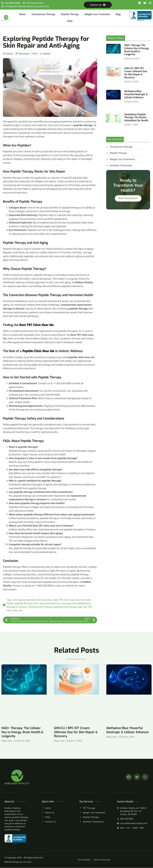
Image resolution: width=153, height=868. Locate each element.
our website (68, 586)
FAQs (70, 21)
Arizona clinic (45, 600)
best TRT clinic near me (66, 600)
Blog (118, 14)
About (22, 14)
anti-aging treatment (25, 600)
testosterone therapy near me (70, 607)
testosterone (53, 603)
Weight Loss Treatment (97, 14)
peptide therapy (24, 603)
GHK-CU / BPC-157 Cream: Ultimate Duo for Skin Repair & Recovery (136, 73)
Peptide (47, 54)
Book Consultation (128, 199)
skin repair (39, 603)
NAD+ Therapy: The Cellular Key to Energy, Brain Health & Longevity (137, 50)
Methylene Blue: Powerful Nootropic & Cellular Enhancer (136, 94)
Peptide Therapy (70, 14)
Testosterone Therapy (43, 14)
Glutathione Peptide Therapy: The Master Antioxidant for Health (136, 117)
